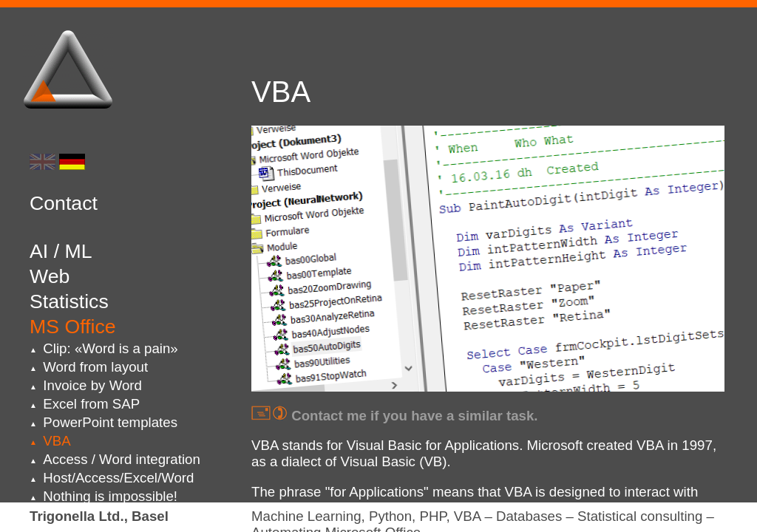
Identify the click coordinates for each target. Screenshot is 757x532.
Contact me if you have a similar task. (395, 416)
